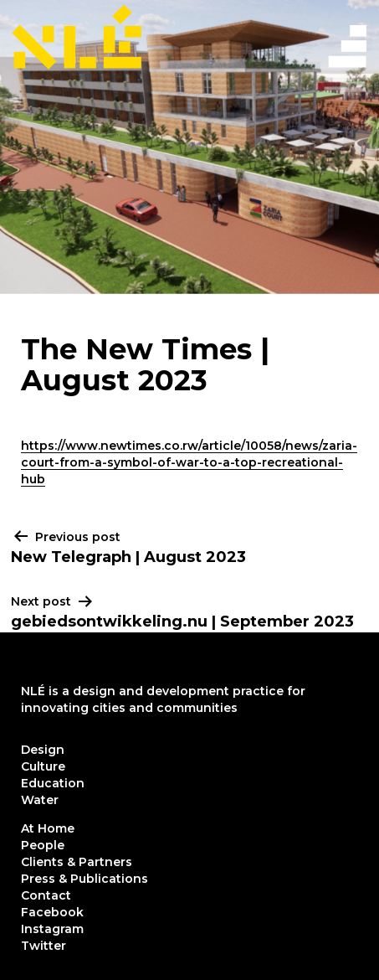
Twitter (44, 946)
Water (40, 800)
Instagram (52, 929)
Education (53, 783)
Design (43, 750)
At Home (48, 828)
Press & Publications (85, 879)
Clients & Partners (77, 862)
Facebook (52, 912)
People (43, 845)
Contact (46, 895)
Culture (43, 766)
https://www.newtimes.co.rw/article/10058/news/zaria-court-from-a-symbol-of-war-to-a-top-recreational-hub (189, 462)
